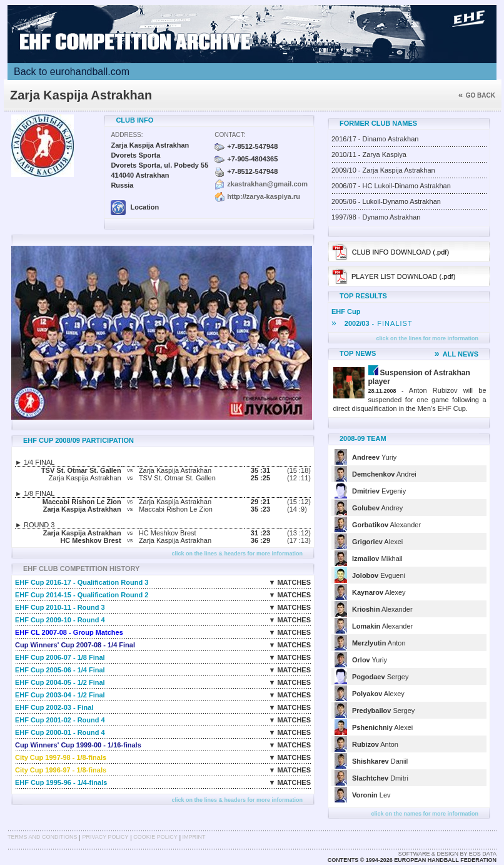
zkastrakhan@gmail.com (267, 184)
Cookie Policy (155, 837)
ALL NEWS (456, 354)
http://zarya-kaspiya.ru (264, 196)
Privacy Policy (105, 837)
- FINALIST (372, 323)
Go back (477, 95)
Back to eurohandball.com (72, 72)
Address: (127, 135)
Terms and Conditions (43, 837)
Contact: (230, 135)
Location (135, 207)
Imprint (194, 837)
